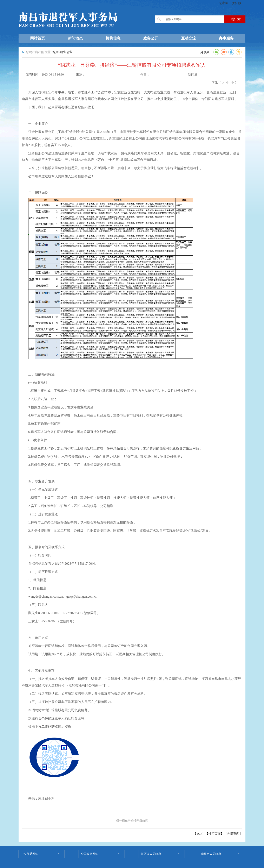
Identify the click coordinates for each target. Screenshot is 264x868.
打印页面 (214, 834)
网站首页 (38, 38)
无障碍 (223, 3)
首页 (55, 52)
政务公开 (151, 38)
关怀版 (237, 3)
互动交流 (189, 38)
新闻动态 (75, 38)
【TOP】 (199, 834)
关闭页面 (233, 834)
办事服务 (226, 38)
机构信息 (113, 38)
